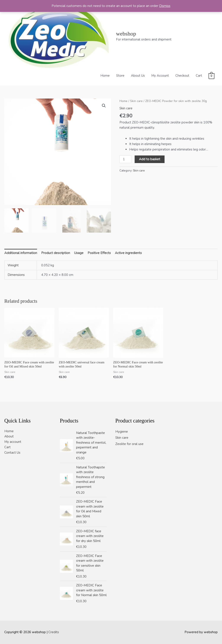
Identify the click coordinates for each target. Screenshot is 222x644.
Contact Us (12, 453)
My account (13, 442)
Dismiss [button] (165, 6)
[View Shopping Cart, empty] (211, 76)
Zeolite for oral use (129, 444)
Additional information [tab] (21, 253)
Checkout (182, 76)
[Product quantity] (125, 159)
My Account (160, 76)
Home (105, 76)
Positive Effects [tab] (99, 253)
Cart (199, 76)
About (9, 436)
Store (120, 76)
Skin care (136, 101)
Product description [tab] (56, 253)
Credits (54, 632)
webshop (126, 34)
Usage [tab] (79, 253)
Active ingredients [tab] (128, 253)
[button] (104, 106)
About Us (138, 76)
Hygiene (122, 432)
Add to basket (150, 159)
